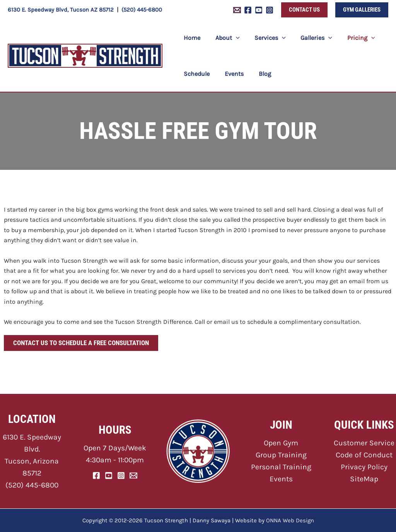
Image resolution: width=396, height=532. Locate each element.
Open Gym (281, 443)
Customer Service (364, 443)
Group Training (281, 455)
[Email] (133, 476)
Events (281, 479)
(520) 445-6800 (142, 10)
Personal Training (281, 467)
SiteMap (364, 479)
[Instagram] (270, 10)
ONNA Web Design (290, 520)
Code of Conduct (364, 455)
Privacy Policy (364, 467)
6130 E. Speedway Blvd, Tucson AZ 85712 (61, 10)
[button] (304, 10)
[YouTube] (259, 10)
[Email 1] (237, 10)
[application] (232, 38)
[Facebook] (248, 10)
